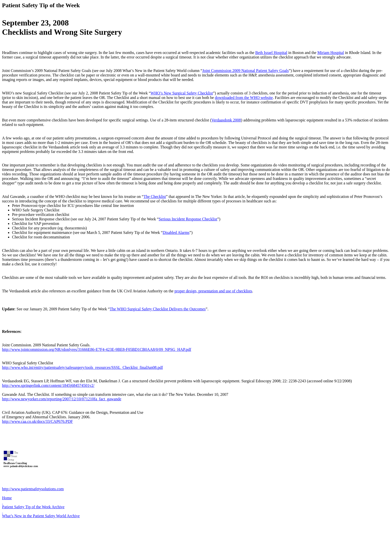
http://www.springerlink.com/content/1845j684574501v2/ (48, 385)
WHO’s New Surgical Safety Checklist (182, 93)
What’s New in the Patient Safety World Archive (41, 516)
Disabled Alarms (176, 233)
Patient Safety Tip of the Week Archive (33, 507)
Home (7, 498)
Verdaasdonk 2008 (226, 120)
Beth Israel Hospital (271, 53)
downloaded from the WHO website (244, 98)
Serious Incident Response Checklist (188, 219)
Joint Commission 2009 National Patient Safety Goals (245, 71)
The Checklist (155, 197)
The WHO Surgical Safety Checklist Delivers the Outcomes (158, 309)
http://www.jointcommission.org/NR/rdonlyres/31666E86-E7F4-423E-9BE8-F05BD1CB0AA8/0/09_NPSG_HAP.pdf (96, 349)
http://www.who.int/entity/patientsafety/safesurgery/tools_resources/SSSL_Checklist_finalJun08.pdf (82, 367)
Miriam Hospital (330, 53)
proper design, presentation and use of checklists (213, 291)
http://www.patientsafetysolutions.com (33, 489)
